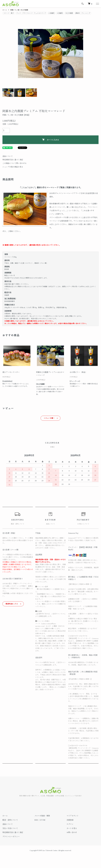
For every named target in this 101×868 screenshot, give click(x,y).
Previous (22, 53)
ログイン (70, 824)
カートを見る (72, 828)
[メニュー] (97, 4)
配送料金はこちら (12, 604)
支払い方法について (10, 828)
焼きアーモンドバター (11, 372)
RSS (36, 820)
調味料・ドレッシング (83, 13)
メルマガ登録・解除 (42, 816)
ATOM (42, 820)
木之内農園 (69, 13)
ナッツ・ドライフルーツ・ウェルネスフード (31, 13)
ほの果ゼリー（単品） (78, 372)
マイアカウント (73, 816)
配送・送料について (10, 820)
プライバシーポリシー (11, 836)
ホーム (5, 10)
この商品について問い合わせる (15, 163)
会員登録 (70, 820)
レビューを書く (49, 418)
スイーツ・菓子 (9, 13)
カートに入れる (50, 140)
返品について (8, 156)
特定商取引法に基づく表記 (13, 160)
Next (79, 53)
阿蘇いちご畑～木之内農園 (19, 10)
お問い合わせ (72, 832)
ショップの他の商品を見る (13, 167)
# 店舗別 (51, 13)
